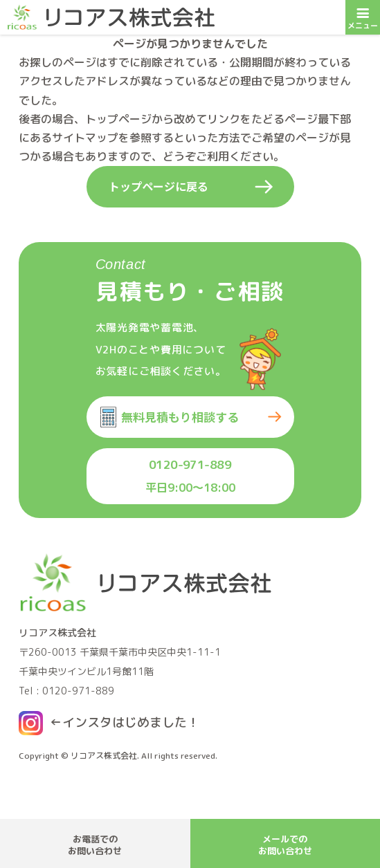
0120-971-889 (190, 464)
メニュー (363, 16)
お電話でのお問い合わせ (95, 845)
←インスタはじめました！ (125, 722)
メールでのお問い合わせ (285, 845)
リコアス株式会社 (104, 756)
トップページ (118, 119)
